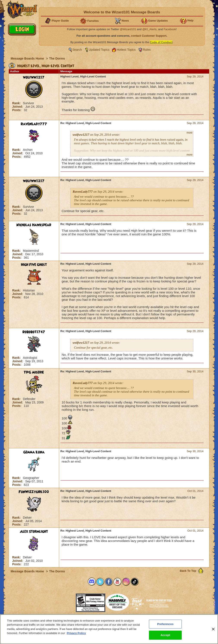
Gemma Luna (34, 452)
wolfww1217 (34, 77)
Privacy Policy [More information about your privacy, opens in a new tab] (76, 635)
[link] (65, 601)
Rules (147, 50)
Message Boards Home (28, 58)
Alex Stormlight (34, 532)
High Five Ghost (34, 265)
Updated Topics (99, 50)
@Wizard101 (128, 29)
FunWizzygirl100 (34, 492)
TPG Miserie (34, 372)
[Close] (213, 631)
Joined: (18, 107)
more (189, 133)
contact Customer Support (149, 36)
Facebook (170, 29)
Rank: (17, 103)
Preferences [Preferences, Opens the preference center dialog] (165, 626)
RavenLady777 (34, 124)
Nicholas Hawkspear (34, 225)
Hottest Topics (126, 50)
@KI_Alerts (149, 29)
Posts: (17, 110)
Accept (165, 637)
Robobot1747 (34, 332)
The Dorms (57, 58)
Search (77, 50)
